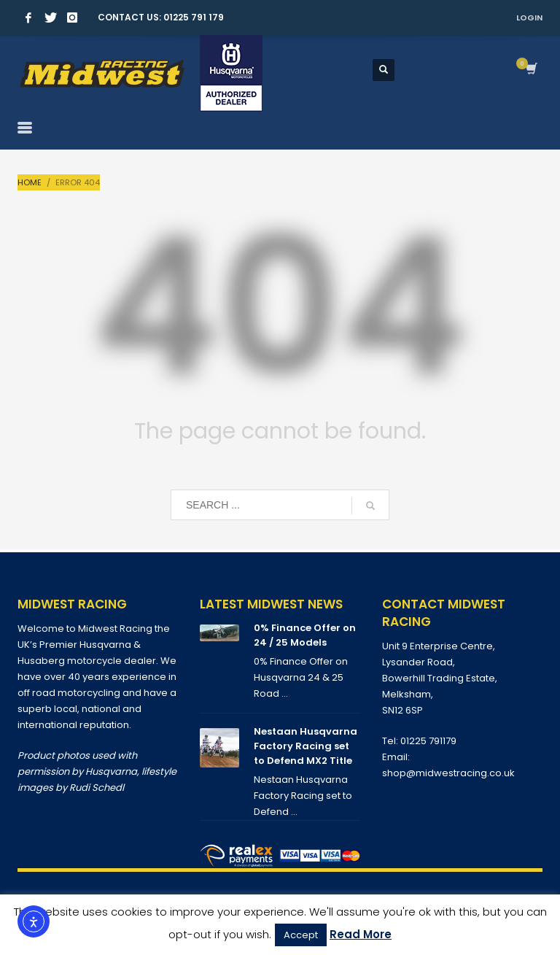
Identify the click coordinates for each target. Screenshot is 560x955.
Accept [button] (301, 935)
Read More (361, 934)
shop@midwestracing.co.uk (448, 773)
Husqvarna (111, 772)
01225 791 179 (194, 17)
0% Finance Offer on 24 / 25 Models (305, 635)
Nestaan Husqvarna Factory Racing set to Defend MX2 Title (306, 746)
